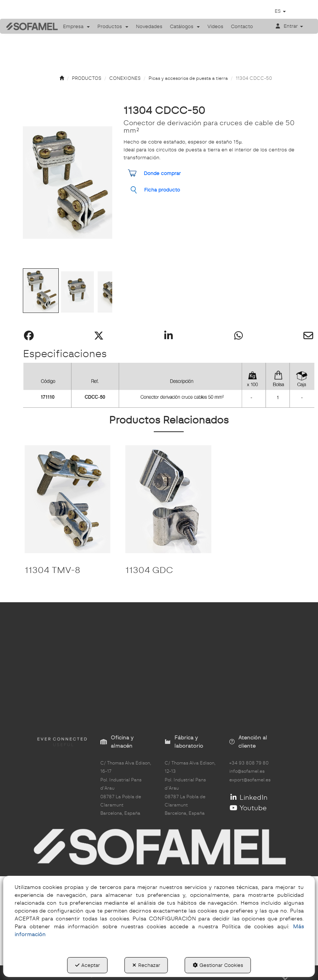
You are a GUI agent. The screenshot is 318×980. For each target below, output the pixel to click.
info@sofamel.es (247, 771)
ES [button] (280, 11)
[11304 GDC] (168, 499)
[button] (27, 26)
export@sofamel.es (250, 780)
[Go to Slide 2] (77, 292)
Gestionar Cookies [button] (218, 965)
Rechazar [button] (146, 965)
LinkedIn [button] (249, 797)
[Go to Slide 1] (41, 291)
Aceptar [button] (88, 965)
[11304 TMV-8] (68, 499)
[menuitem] (76, 26)
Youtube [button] (248, 808)
